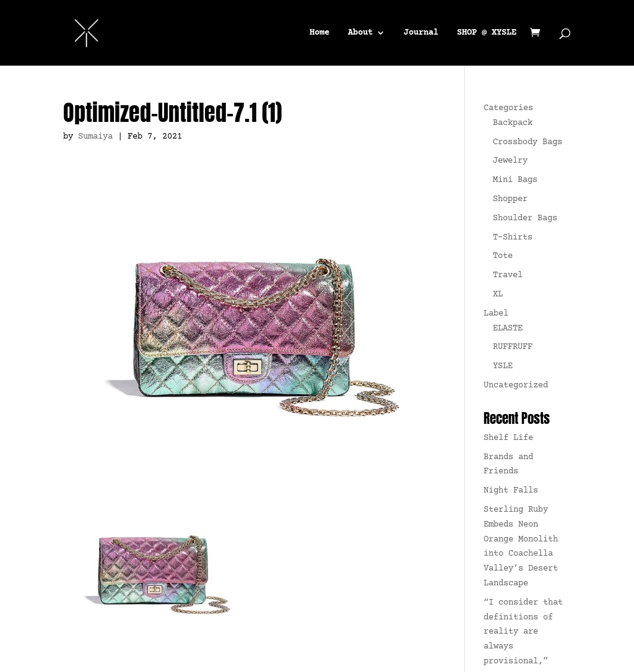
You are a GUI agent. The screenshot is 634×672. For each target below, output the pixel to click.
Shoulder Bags (525, 218)
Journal (421, 32)
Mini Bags (515, 180)
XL (498, 295)
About (360, 32)
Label (496, 314)
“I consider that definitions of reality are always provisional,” (523, 632)
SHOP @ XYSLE (487, 32)
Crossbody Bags (528, 142)
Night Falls (511, 491)
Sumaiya (95, 137)
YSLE (503, 366)
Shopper (510, 199)
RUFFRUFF (513, 347)
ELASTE (508, 329)
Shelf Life (508, 438)
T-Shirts (513, 238)
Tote (503, 256)
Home (319, 32)
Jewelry (510, 161)
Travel (508, 275)
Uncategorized (516, 386)
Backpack (513, 123)
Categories (508, 108)
